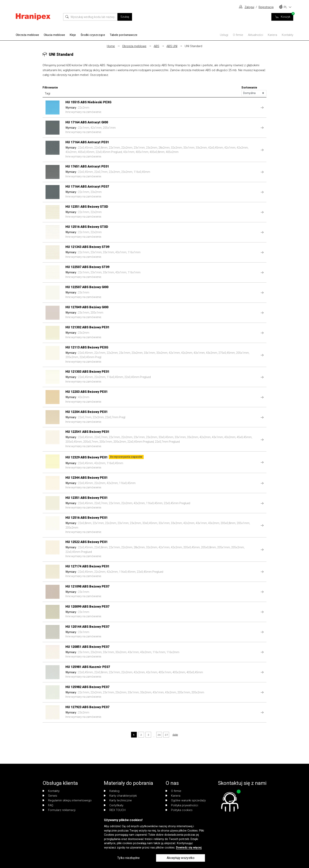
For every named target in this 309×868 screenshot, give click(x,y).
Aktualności (255, 35)
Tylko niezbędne (128, 858)
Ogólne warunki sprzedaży (186, 800)
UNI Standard (193, 46)
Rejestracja (266, 7)
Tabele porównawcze (124, 35)
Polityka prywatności (182, 805)
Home (111, 46)
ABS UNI (172, 46)
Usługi (224, 35)
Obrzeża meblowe (27, 35)
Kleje (73, 35)
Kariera (272, 35)
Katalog (112, 791)
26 (159, 735)
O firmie (238, 35)
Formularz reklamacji (59, 810)
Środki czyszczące (93, 35)
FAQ (48, 805)
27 (166, 735)
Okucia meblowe (54, 35)
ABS (156, 46)
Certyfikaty (114, 805)
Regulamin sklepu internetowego (67, 800)
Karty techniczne (118, 800)
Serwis (50, 796)
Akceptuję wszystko (181, 858)
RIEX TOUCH (115, 810)
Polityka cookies (179, 810)
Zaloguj (249, 7)
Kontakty (288, 35)
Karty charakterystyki (120, 796)
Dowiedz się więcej (189, 848)
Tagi (47, 93)
